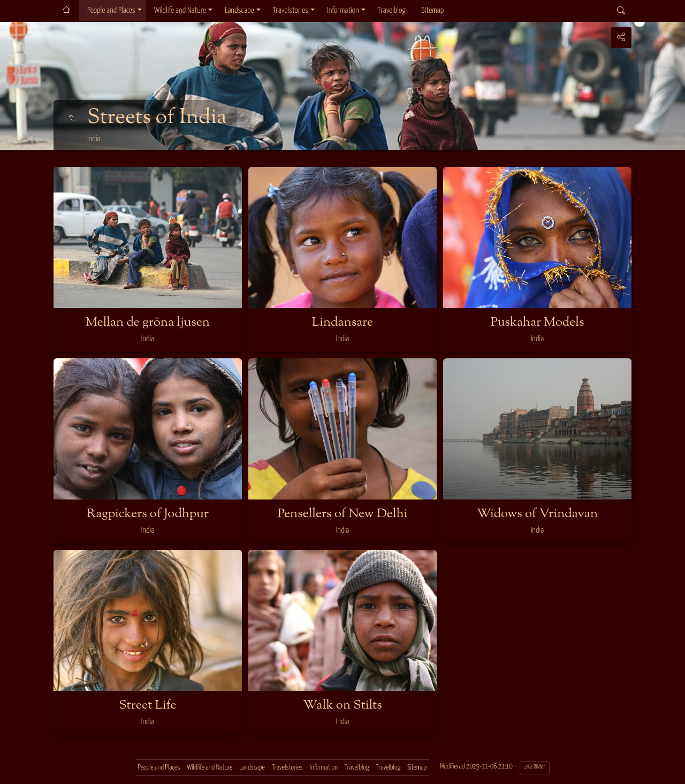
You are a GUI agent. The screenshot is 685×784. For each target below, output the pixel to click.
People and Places (111, 10)
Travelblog (392, 10)
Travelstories (291, 10)
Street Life (147, 705)
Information (343, 10)
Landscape (239, 10)
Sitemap (433, 10)
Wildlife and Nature (180, 10)
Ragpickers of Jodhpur (148, 514)
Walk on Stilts (342, 705)
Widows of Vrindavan (538, 514)
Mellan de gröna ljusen (148, 322)
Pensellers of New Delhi (342, 514)
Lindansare (342, 322)
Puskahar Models (538, 322)
